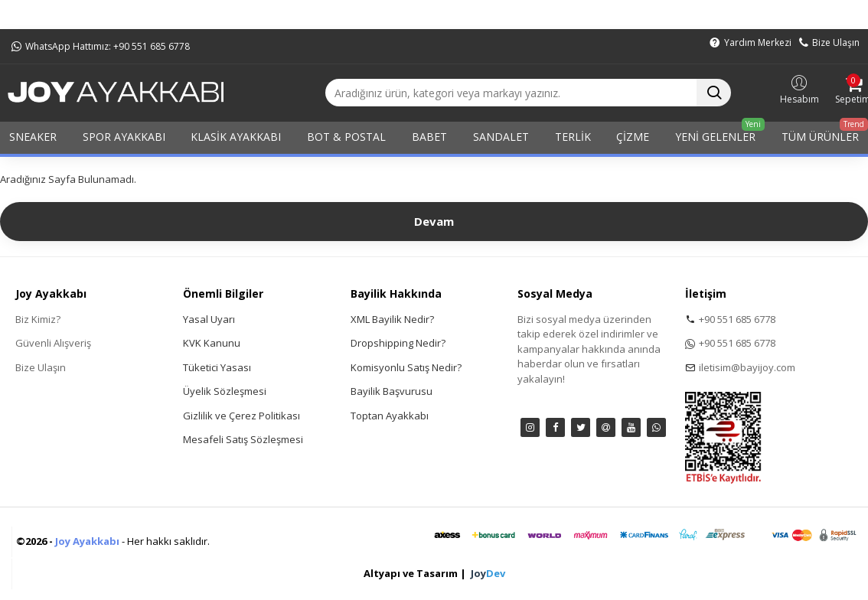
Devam (434, 221)
